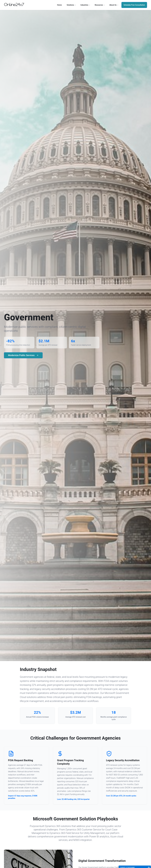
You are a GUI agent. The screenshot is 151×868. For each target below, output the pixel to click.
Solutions (71, 5)
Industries (85, 5)
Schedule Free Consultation (134, 5)
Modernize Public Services (23, 355)
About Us (114, 5)
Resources (100, 5)
